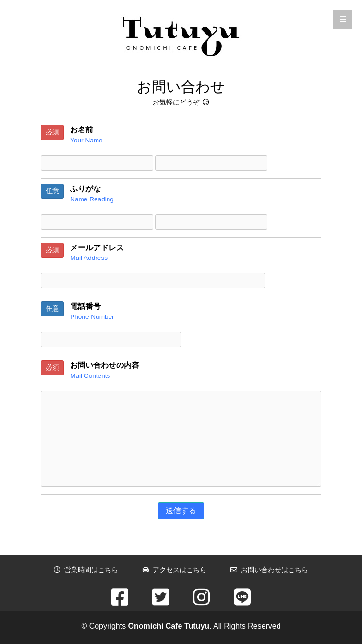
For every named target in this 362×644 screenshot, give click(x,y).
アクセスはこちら (174, 570)
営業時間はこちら (86, 570)
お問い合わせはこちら (269, 570)
